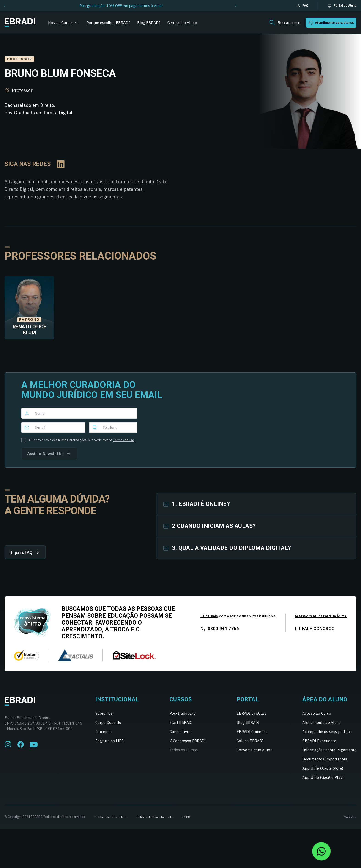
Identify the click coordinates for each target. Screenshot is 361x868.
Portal (248, 699)
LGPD (186, 817)
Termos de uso (124, 440)
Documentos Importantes (325, 759)
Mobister (350, 817)
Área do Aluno (325, 699)
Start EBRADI (181, 722)
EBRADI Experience (319, 741)
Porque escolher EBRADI (108, 23)
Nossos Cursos (61, 23)
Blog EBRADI (149, 23)
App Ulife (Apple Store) (323, 768)
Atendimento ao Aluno (321, 722)
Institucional (117, 699)
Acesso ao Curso (317, 713)
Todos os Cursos (184, 750)
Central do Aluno (182, 23)
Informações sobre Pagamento (329, 750)
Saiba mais (209, 616)
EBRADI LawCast (251, 713)
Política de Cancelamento (155, 817)
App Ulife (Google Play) (323, 777)
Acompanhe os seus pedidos (327, 732)
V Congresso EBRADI (188, 741)
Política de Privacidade (111, 817)
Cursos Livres (181, 732)
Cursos (181, 699)
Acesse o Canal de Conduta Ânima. (321, 616)
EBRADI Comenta (252, 732)
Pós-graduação (183, 713)
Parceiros (103, 732)
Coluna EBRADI (250, 741)
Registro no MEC (110, 741)
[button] (4, 6)
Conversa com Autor (254, 750)
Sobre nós (104, 713)
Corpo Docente (108, 722)
